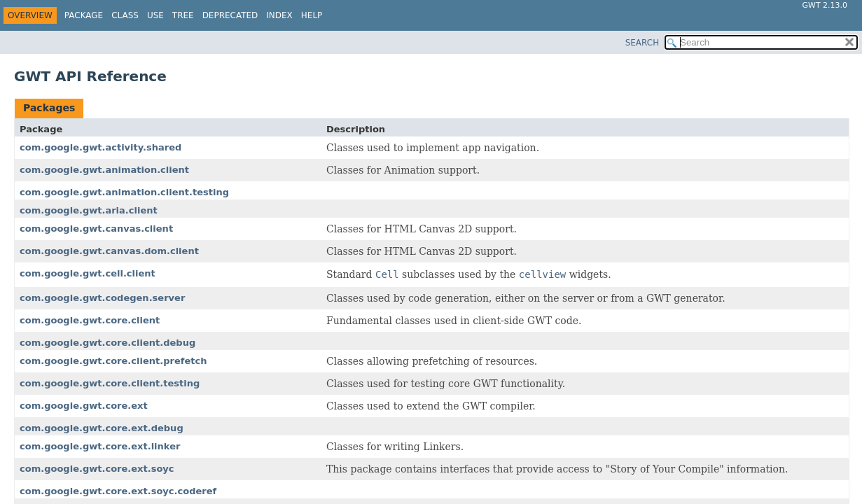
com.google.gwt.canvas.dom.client (109, 251)
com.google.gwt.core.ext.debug (102, 428)
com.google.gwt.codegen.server (102, 298)
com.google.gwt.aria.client (89, 210)
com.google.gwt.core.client (90, 320)
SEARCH (642, 43)
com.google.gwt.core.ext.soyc (97, 469)
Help (312, 15)
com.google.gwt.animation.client (104, 170)
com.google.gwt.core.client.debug (107, 343)
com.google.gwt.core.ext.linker (100, 446)
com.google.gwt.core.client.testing (110, 383)
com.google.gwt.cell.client (88, 273)
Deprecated (230, 15)
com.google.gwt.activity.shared (100, 147)
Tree (183, 15)
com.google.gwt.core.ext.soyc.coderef (118, 491)
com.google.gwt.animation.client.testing (124, 192)
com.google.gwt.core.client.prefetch (113, 361)
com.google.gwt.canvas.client (96, 229)
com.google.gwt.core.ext (84, 406)
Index (279, 15)
